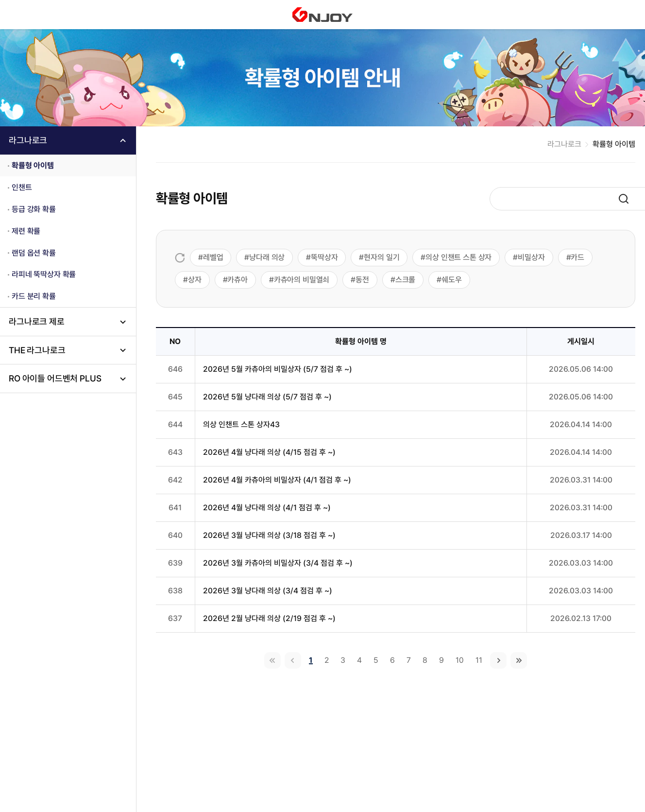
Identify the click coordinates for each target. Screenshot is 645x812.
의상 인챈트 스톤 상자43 (241, 424)
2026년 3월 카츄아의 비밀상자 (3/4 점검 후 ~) (278, 563)
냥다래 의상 (267, 257)
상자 (195, 280)
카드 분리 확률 (34, 296)
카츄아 (238, 280)
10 (460, 660)
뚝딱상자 (324, 257)
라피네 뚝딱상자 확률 (44, 274)
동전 (362, 280)
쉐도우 (452, 280)
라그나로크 (28, 140)
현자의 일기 (382, 257)
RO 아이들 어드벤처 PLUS (55, 378)
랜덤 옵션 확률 (34, 253)
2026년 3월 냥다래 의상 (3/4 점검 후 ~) (268, 591)
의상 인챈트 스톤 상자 (458, 257)
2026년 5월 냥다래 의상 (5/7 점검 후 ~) (267, 397)
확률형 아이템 (33, 165)
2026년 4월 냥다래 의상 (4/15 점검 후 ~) (269, 452)
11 (479, 660)
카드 (577, 257)
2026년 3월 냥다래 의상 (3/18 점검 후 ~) (269, 535)
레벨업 (213, 257)
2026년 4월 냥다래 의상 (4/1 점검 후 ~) (267, 508)
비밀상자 (531, 257)
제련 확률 (26, 231)
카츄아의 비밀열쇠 (302, 280)
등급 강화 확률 (34, 209)
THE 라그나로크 (37, 350)
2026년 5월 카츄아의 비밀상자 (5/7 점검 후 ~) (278, 369)
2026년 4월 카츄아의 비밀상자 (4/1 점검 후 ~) (277, 480)
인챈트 (22, 187)
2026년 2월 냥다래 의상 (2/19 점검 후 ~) (269, 618)
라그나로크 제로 (37, 321)
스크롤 (406, 280)
